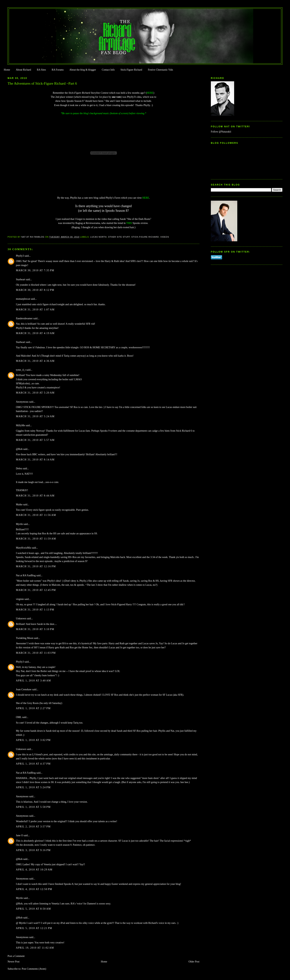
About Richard (23, 70)
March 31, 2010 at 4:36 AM (35, 361)
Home (7, 70)
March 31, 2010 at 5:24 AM (35, 416)
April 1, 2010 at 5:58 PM (33, 807)
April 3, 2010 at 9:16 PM (33, 850)
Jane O (19, 835)
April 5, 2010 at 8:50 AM (33, 909)
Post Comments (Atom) (34, 969)
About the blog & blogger (83, 70)
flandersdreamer (24, 318)
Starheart (21, 279)
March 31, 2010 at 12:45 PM (36, 590)
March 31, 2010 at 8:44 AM (35, 496)
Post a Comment (16, 956)
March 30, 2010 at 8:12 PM (35, 290)
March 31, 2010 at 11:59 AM (36, 539)
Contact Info (108, 70)
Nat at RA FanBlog (26, 575)
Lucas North (98, 237)
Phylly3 (20, 256)
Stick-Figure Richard (131, 70)
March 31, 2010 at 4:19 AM (35, 333)
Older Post (194, 962)
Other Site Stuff (119, 237)
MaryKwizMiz (24, 548)
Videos (165, 237)
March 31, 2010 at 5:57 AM (35, 440)
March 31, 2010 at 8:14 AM (35, 460)
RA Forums (58, 70)
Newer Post (14, 962)
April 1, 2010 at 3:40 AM (33, 681)
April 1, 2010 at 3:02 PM (33, 740)
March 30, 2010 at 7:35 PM (35, 270)
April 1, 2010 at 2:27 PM (33, 708)
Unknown (21, 619)
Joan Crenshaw (24, 689)
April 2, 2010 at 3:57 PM (33, 827)
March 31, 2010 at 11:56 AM (36, 515)
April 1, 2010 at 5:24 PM (33, 787)
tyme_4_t (21, 370)
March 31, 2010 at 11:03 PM (36, 653)
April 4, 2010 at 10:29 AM (34, 870)
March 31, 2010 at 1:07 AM (35, 310)
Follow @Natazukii (221, 132)
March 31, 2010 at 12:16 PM (36, 566)
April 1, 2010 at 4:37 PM (33, 764)
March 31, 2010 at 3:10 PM (35, 629)
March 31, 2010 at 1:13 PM (35, 610)
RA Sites (41, 70)
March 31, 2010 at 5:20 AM (35, 393)
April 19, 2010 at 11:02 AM (35, 948)
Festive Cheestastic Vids (161, 70)
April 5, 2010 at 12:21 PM (34, 928)
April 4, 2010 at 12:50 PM (34, 889)
